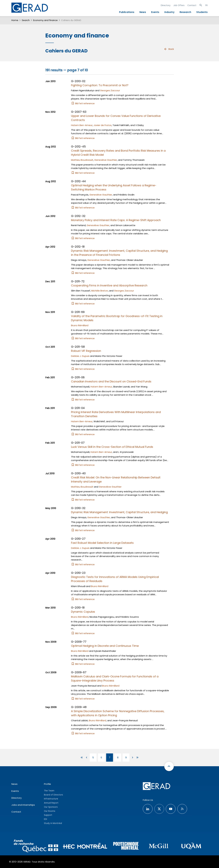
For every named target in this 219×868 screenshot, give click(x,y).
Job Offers (179, 5)
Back (169, 49)
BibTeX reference (83, 103)
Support (48, 815)
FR (206, 5)
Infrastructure (51, 799)
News (143, 12)
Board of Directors (53, 795)
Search (26, 20)
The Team (49, 791)
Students (202, 12)
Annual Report (51, 803)
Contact (192, 5)
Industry (169, 12)
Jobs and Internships (23, 805)
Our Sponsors (51, 807)
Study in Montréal (53, 823)
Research (185, 12)
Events (155, 12)
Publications (127, 12)
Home (15, 20)
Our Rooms (50, 811)
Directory (166, 5)
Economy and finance (45, 20)
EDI (45, 819)
